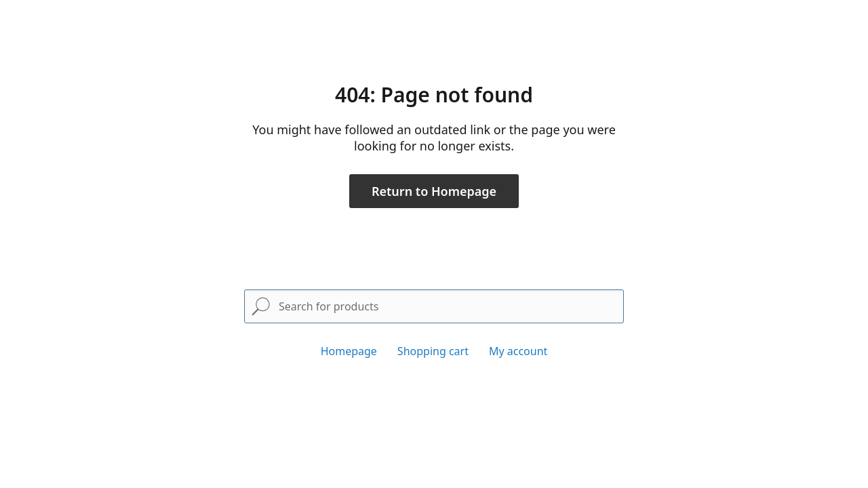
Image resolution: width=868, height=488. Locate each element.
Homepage (349, 351)
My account (518, 351)
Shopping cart (433, 351)
